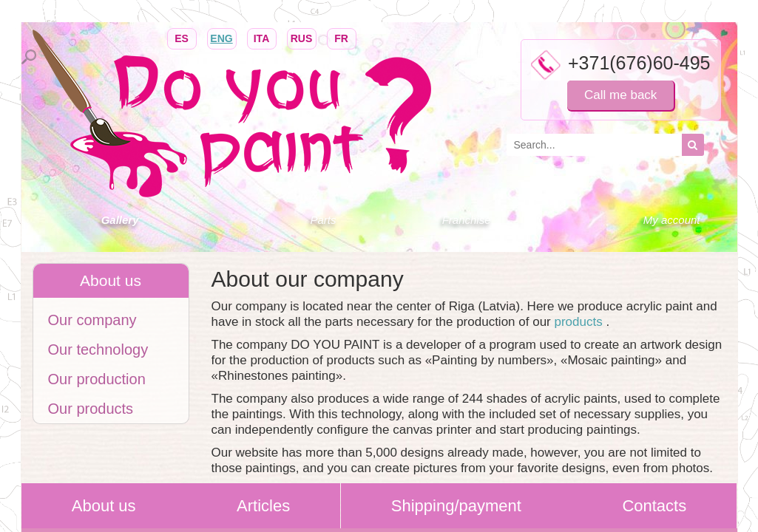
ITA (262, 37)
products (580, 322)
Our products (91, 409)
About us (104, 506)
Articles (263, 506)
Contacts (654, 506)
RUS (302, 37)
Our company (92, 320)
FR (342, 37)
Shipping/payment (456, 506)
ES (182, 37)
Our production (97, 379)
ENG (222, 37)
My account (672, 220)
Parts (323, 220)
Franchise (467, 220)
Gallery (120, 220)
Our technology (98, 349)
